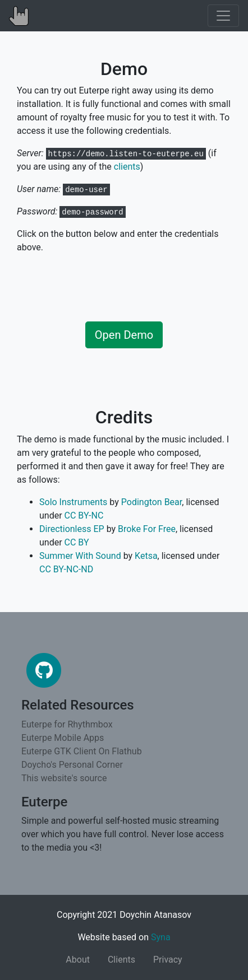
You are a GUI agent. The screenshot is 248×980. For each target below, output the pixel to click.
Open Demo (124, 335)
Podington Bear (151, 502)
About (78, 960)
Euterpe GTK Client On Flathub (82, 751)
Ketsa (146, 556)
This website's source (64, 778)
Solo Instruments (73, 502)
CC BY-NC (84, 515)
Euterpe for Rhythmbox (67, 724)
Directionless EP (72, 529)
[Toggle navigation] (223, 16)
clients (127, 167)
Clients (121, 960)
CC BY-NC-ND (66, 569)
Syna (161, 937)
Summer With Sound (80, 556)
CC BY (77, 542)
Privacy (168, 960)
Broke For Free (147, 529)
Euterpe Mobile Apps (63, 738)
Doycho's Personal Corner (72, 765)
